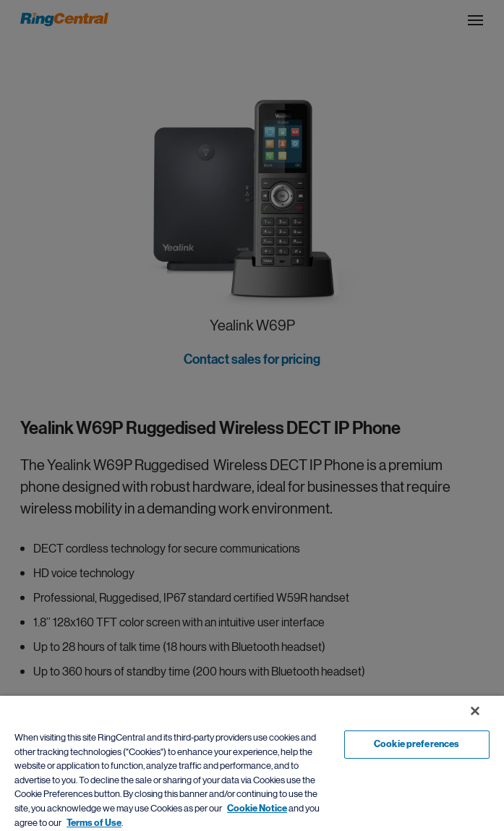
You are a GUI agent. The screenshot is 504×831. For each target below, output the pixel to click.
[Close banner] (475, 711)
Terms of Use (94, 823)
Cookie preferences (417, 744)
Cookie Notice (257, 809)
